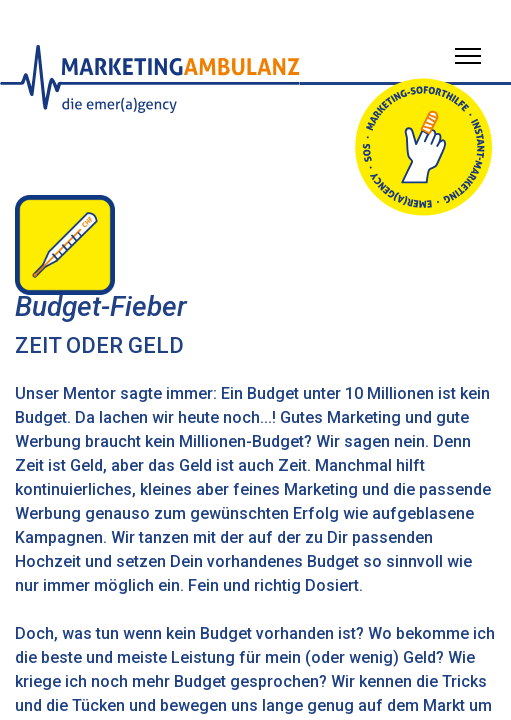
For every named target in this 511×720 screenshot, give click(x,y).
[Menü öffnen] (468, 56)
